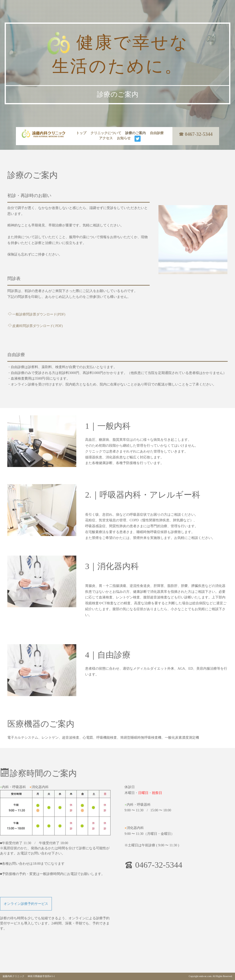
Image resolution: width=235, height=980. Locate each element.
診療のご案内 (135, 133)
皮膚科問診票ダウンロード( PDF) (35, 326)
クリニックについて (106, 133)
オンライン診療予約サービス (26, 904)
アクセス (106, 138)
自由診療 (157, 133)
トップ (81, 133)
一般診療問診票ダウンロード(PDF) (37, 314)
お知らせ (124, 138)
